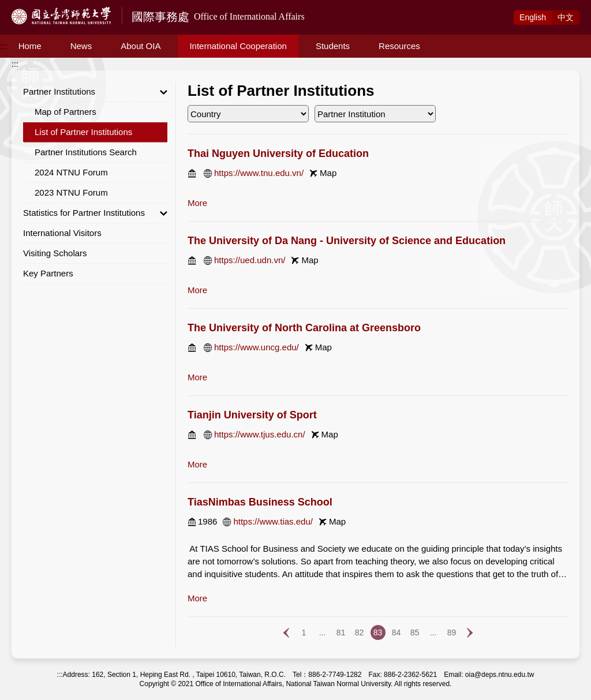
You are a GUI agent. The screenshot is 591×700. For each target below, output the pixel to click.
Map (328, 173)
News (81, 46)
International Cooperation (238, 46)
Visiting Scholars (55, 253)
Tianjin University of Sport (252, 415)
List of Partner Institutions (83, 132)
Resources (399, 46)
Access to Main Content (43, 6)
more (197, 203)
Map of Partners (66, 112)
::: (3, 46)
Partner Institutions (95, 92)
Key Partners (48, 273)
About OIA (141, 46)
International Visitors (62, 233)
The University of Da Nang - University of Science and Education (347, 241)
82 (360, 632)
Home (30, 46)
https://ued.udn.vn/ (250, 260)
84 (397, 632)
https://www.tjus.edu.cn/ (260, 434)
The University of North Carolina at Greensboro (304, 328)
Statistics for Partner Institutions (95, 213)
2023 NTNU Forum (71, 192)
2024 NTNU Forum (71, 172)
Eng (533, 17)
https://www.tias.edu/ (273, 521)
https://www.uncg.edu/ (257, 347)
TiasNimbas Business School (260, 502)
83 (378, 632)
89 (452, 632)
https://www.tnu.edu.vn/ (259, 173)
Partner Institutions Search (86, 152)
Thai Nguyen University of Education (278, 154)
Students (333, 46)
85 (415, 632)
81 (341, 632)
